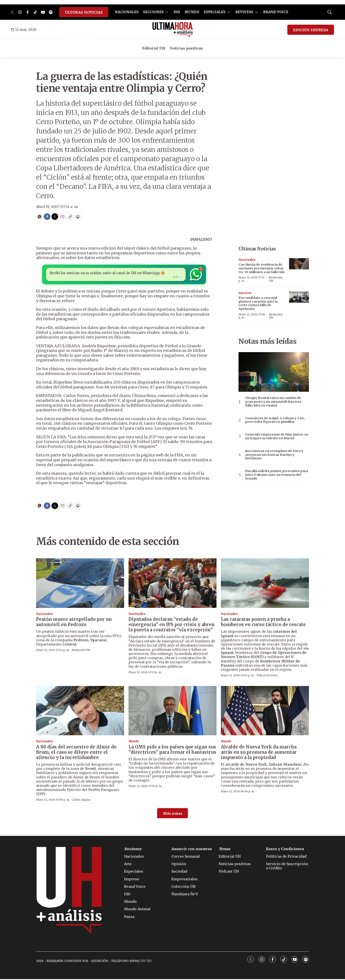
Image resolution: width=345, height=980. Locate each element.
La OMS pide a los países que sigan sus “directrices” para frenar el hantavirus (172, 750)
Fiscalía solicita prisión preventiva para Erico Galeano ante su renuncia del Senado (277, 475)
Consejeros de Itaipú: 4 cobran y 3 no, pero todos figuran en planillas (275, 420)
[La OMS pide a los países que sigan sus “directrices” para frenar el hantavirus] (172, 712)
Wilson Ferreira (267, 676)
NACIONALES (127, 12)
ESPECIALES (215, 12)
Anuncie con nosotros (192, 850)
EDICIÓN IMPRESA (311, 30)
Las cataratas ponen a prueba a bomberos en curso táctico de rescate (263, 623)
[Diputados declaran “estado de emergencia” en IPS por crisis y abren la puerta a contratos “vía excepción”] (172, 584)
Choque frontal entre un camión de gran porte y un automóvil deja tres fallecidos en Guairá (273, 402)
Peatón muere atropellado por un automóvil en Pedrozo (74, 623)
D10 (177, 12)
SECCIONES (153, 12)
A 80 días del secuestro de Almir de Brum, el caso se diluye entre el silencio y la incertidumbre (76, 753)
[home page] (173, 30)
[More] (167, 12)
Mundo (134, 742)
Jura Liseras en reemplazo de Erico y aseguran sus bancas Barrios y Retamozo (274, 455)
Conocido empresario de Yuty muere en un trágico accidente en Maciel (277, 436)
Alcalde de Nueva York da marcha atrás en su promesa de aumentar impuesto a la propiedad (259, 753)
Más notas (172, 814)
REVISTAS (244, 12)
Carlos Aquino (81, 801)
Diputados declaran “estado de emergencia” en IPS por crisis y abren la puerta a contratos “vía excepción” (172, 625)
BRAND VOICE (276, 12)
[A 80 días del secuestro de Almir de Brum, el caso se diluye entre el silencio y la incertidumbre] (80, 712)
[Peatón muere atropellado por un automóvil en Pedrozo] (80, 584)
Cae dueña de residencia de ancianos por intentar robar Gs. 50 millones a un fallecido (262, 268)
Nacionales (247, 260)
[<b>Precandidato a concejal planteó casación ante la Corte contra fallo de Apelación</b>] (299, 297)
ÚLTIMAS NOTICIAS (84, 12)
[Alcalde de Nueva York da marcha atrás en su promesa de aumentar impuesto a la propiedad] (265, 712)
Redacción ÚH (276, 279)
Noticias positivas (186, 48)
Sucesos (245, 293)
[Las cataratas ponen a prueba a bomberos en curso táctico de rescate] (265, 584)
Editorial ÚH (154, 48)
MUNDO (192, 12)
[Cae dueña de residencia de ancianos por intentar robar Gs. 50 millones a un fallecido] (299, 264)
